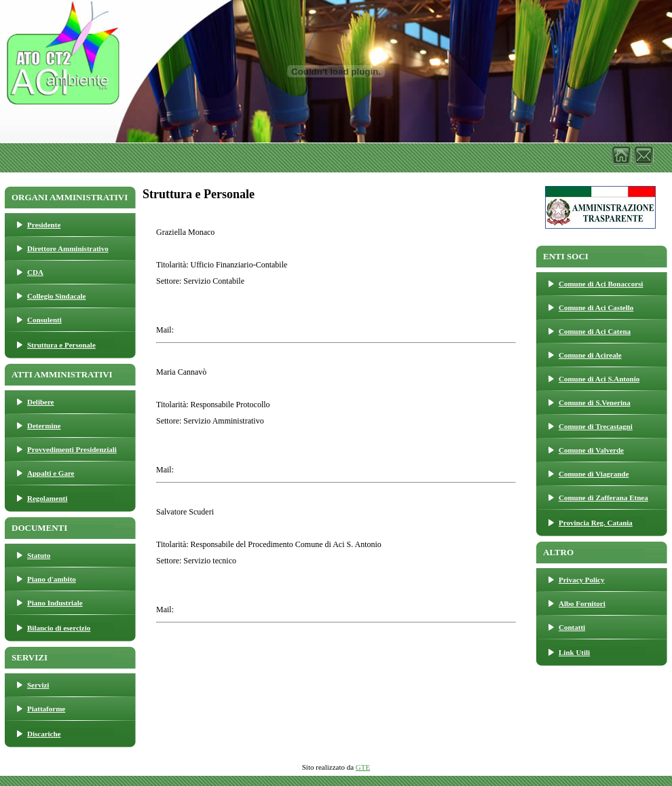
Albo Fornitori (582, 603)
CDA (35, 272)
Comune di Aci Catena (595, 331)
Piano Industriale (55, 603)
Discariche (44, 734)
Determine (44, 426)
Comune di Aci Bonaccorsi (601, 284)
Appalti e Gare (51, 473)
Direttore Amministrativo (68, 248)
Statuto (39, 555)
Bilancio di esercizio (59, 628)
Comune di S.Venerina (595, 403)
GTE (363, 767)
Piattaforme (46, 709)
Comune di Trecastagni (596, 426)
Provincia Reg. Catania (596, 523)
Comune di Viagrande (594, 474)
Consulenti (44, 320)
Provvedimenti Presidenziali (72, 449)
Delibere (41, 402)
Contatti (572, 627)
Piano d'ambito (52, 579)
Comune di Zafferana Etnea (603, 498)
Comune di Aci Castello (596, 307)
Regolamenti (47, 498)
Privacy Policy (582, 580)
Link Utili (574, 652)
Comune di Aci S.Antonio (599, 379)
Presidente (44, 225)
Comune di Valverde (591, 450)
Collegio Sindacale (56, 296)
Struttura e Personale (61, 345)
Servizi (38, 685)
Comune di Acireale (590, 355)
